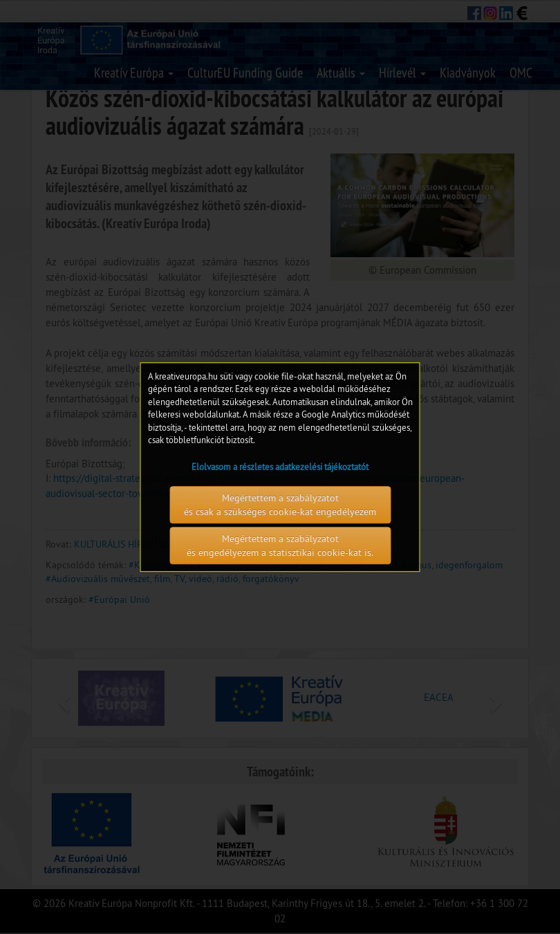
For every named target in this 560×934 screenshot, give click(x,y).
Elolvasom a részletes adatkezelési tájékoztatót (280, 467)
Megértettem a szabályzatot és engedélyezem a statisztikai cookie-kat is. (280, 545)
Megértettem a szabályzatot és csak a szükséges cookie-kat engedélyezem (280, 505)
